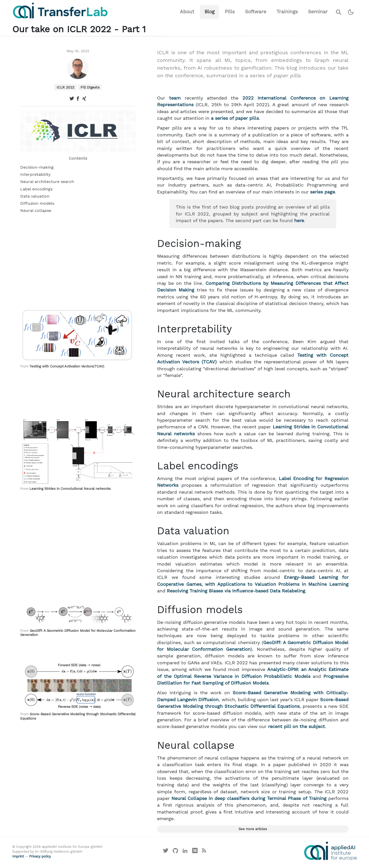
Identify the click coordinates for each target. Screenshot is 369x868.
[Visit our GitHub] (176, 852)
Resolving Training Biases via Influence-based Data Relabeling (236, 591)
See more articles (253, 829)
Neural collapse (36, 210)
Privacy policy (40, 856)
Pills (230, 12)
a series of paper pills (235, 118)
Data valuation (35, 196)
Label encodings (36, 189)
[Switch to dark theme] (351, 12)
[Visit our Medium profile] (195, 852)
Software (256, 12)
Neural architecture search (47, 182)
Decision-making (37, 167)
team (175, 98)
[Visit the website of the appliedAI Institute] (330, 851)
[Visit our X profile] (166, 852)
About (187, 12)
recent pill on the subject (296, 726)
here (299, 221)
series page (322, 192)
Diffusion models (37, 203)
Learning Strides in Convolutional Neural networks (70, 489)
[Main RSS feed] (204, 852)
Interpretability (35, 174)
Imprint (18, 856)
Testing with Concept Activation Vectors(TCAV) (67, 366)
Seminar (318, 12)
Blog (209, 12)
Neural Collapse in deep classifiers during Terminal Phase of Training (249, 798)
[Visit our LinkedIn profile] (185, 852)
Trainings (287, 12)
